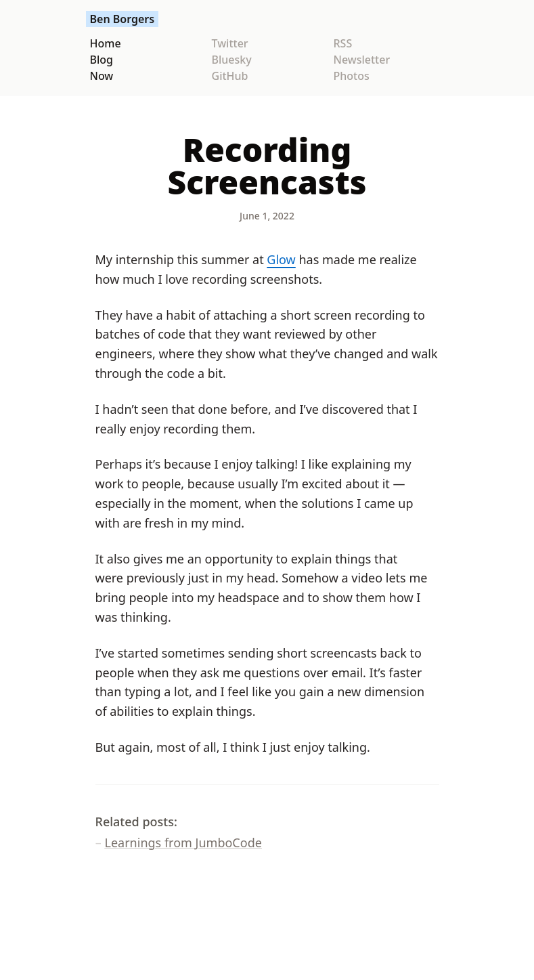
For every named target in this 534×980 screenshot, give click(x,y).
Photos (352, 76)
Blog (102, 60)
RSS (343, 43)
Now (102, 76)
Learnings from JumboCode (183, 843)
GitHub (230, 76)
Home (106, 43)
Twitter (230, 43)
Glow (281, 259)
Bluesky (232, 60)
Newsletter (362, 60)
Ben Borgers (123, 19)
